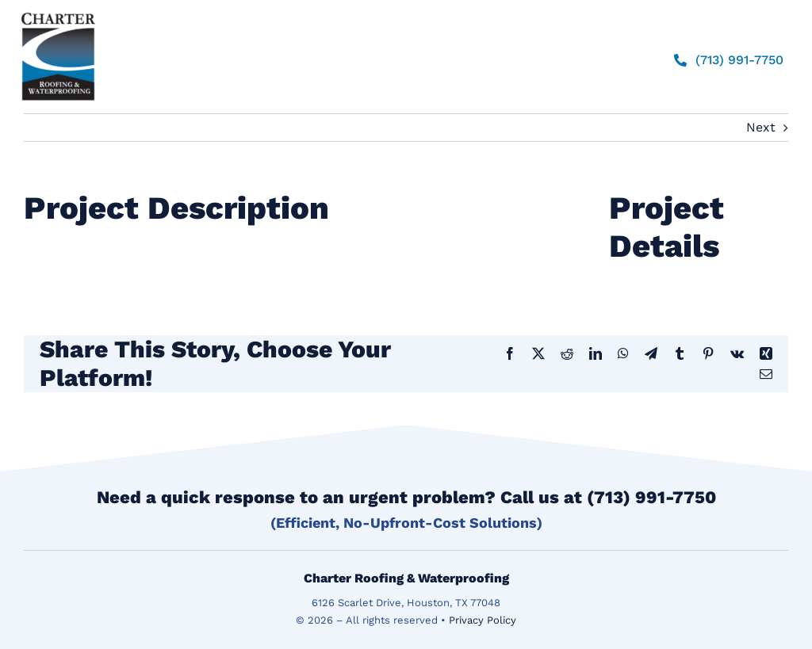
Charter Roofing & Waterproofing (406, 578)
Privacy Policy (483, 620)
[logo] (58, 12)
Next (761, 127)
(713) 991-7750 (651, 497)
